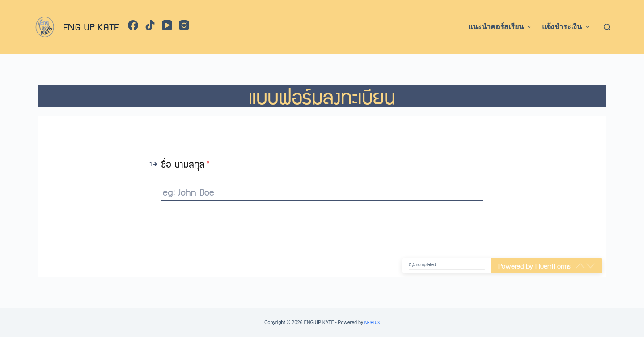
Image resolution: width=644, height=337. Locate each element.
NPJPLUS (372, 322)
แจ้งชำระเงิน (567, 27)
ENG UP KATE (91, 26)
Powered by (534, 266)
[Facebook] (133, 25)
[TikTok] (150, 25)
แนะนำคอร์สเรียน (501, 27)
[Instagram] (184, 25)
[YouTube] (167, 25)
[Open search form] (607, 27)
